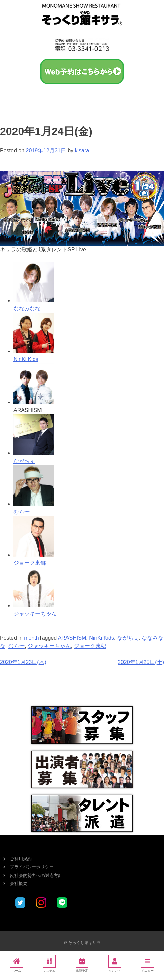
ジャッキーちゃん (49, 646)
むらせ (17, 646)
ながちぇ (128, 638)
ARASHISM (72, 638)
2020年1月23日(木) (23, 662)
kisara (82, 150)
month (31, 638)
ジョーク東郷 (90, 646)
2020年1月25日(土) (141, 662)
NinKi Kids (102, 638)
